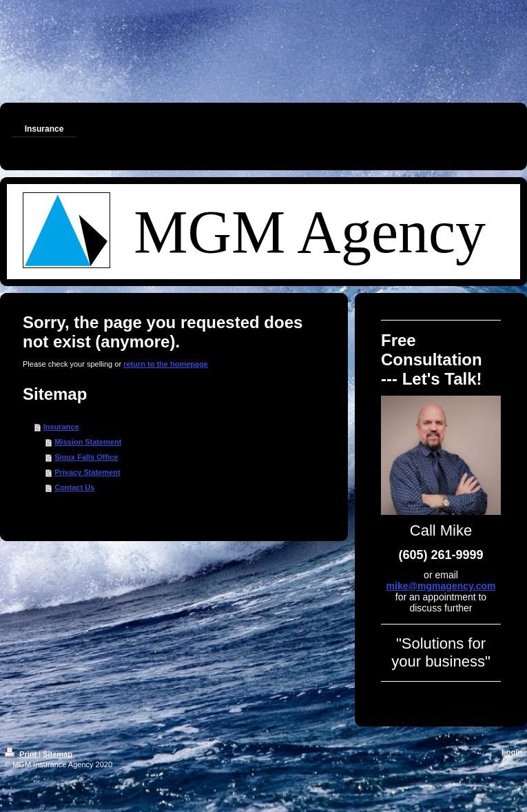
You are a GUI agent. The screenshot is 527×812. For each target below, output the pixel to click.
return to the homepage (166, 364)
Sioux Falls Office (86, 457)
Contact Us (74, 487)
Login (512, 752)
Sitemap (58, 754)
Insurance (61, 427)
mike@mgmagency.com (441, 586)
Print (22, 754)
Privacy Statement (87, 472)
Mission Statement (88, 442)
